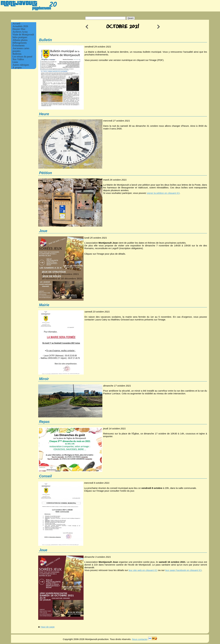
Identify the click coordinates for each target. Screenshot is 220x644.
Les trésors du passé (22, 57)
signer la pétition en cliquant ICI (163, 193)
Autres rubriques (21, 65)
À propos (17, 68)
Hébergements (20, 43)
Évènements (19, 46)
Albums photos (20, 40)
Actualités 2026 (20, 26)
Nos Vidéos (18, 59)
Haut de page (46, 627)
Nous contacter (140, 639)
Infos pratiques (20, 37)
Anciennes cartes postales (21, 50)
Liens (15, 62)
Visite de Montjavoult (23, 35)
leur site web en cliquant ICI (143, 570)
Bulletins (17, 54)
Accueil (16, 23)
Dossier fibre (19, 29)
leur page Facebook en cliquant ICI (183, 570)
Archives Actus (20, 32)
